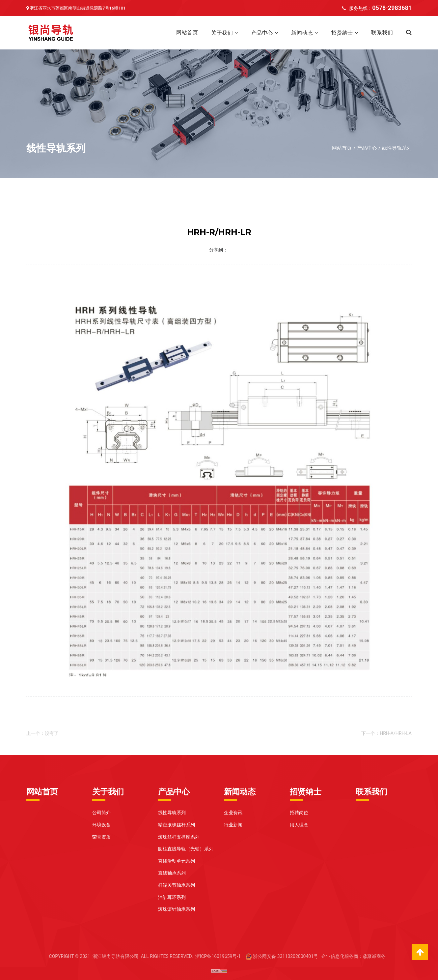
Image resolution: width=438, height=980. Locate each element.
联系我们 (382, 32)
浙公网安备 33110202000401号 (286, 956)
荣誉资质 (101, 837)
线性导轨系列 (397, 148)
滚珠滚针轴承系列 (177, 909)
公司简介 (101, 813)
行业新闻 (233, 825)
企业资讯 (233, 813)
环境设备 (101, 825)
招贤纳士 (342, 33)
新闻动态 (302, 33)
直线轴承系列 (172, 873)
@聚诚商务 (374, 956)
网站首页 (187, 32)
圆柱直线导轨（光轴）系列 (186, 849)
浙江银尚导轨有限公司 (116, 956)
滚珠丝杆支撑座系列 (179, 837)
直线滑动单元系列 (177, 861)
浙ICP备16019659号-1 (218, 956)
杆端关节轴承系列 (177, 885)
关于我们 (222, 33)
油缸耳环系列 (172, 897)
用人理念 (299, 825)
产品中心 (262, 33)
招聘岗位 (299, 813)
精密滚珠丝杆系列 (177, 825)
